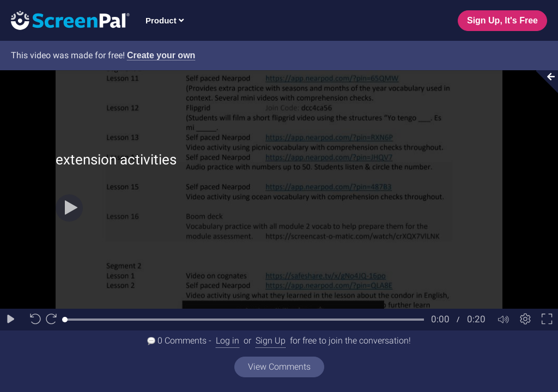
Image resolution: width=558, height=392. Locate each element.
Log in (228, 341)
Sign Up (271, 341)
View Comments (279, 367)
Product (165, 20)
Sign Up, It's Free (502, 20)
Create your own (161, 55)
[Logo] (65, 20)
